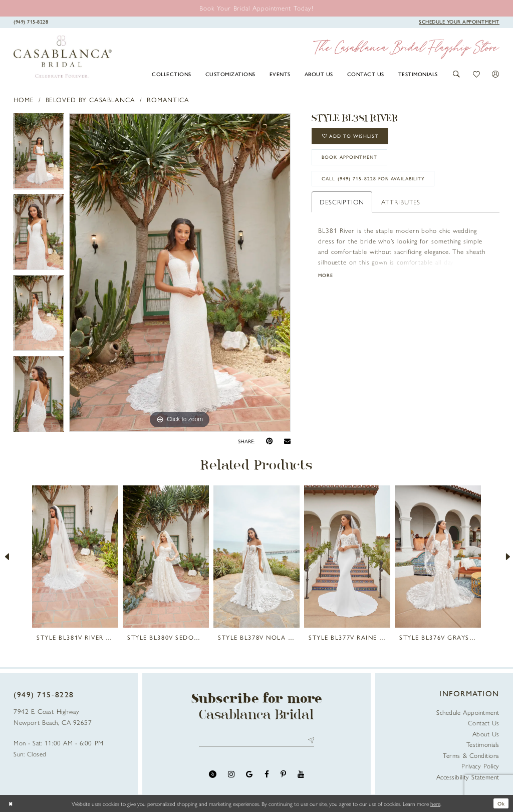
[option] (39, 154)
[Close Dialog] (12, 803)
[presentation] (75, 557)
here (435, 803)
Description (342, 210)
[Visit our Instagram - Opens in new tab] (231, 776)
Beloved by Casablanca (90, 99)
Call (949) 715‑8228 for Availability (380, 186)
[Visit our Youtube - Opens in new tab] (301, 776)
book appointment (355, 162)
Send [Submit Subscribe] (309, 741)
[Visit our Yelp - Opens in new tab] (213, 776)
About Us (486, 734)
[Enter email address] (257, 741)
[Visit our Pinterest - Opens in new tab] (283, 776)
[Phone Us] (31, 22)
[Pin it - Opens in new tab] (269, 441)
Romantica (168, 99)
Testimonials (483, 744)
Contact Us (484, 723)
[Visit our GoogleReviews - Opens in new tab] (249, 776)
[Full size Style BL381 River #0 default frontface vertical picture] (180, 273)
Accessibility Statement (468, 777)
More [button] (327, 285)
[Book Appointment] (459, 22)
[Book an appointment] (256, 8)
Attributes (401, 210)
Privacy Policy (480, 766)
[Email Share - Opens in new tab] (287, 441)
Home (24, 99)
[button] (457, 74)
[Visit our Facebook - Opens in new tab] (267, 776)
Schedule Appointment (468, 712)
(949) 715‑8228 (44, 694)
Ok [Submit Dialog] (500, 803)
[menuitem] (172, 74)
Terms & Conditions (471, 755)
